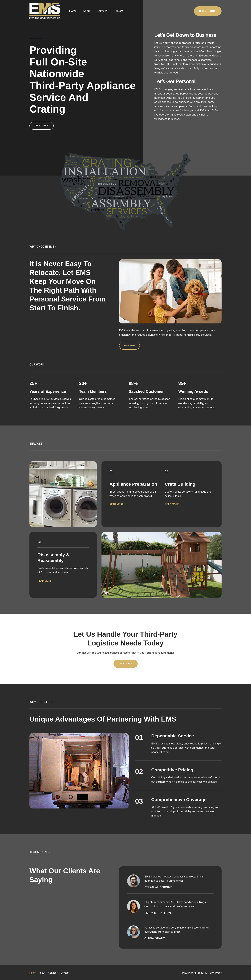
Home (72, 11)
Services (99, 11)
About (85, 11)
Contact (114, 11)
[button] (208, 11)
